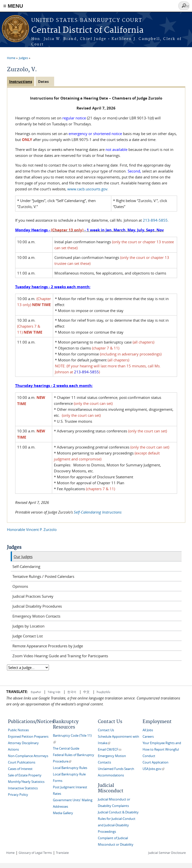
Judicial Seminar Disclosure (167, 853)
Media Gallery (63, 813)
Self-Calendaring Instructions (98, 512)
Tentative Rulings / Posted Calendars (43, 576)
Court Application (155, 762)
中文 (86, 692)
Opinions (20, 586)
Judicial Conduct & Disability (118, 812)
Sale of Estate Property (25, 775)
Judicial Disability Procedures (37, 606)
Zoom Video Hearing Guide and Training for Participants (60, 656)
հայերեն (103, 692)
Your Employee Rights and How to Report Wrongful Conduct (162, 749)
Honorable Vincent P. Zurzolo (32, 529)
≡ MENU (13, 6)
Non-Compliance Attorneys (28, 756)
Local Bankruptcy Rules (70, 768)
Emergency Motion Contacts (36, 616)
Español (36, 692)
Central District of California (87, 30)
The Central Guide (66, 748)
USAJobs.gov (154, 769)
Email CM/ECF (110, 749)
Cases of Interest (20, 769)
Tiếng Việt (54, 692)
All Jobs (148, 730)
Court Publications (22, 762)
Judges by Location (28, 626)
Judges (23, 58)
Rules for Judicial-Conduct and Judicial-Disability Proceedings (117, 825)
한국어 (72, 692)
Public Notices (18, 730)
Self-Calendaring (26, 566)
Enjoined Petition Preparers (28, 737)
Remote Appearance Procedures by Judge (48, 646)
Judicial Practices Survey (33, 596)
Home (11, 58)
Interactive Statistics (23, 788)
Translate (62, 853)
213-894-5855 (155, 220)
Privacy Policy (18, 795)
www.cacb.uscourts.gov (87, 189)
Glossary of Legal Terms (35, 853)
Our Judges (23, 556)
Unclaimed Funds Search (116, 769)
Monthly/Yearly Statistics (26, 782)
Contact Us (106, 730)
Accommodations (111, 775)
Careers (148, 737)
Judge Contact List (28, 636)
